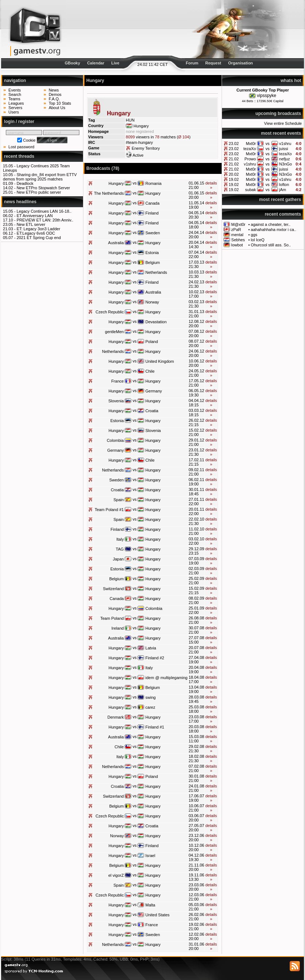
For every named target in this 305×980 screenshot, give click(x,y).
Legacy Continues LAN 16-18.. (44, 211)
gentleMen (114, 332)
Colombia (115, 440)
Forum (192, 63)
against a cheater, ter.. (271, 224)
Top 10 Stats (60, 103)
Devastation (156, 322)
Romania (154, 183)
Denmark (116, 717)
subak (250, 190)
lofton (284, 185)
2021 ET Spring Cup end (39, 238)
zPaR (236, 230)
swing (151, 697)
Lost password (21, 147)
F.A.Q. (54, 99)
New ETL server (31, 224)
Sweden (153, 233)
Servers (15, 108)
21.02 (234, 159)
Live (115, 63)
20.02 (234, 174)
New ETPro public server (39, 192)
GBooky (72, 63)
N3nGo (285, 164)
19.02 (234, 179)
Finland (152, 213)
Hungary (116, 183)
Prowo (250, 159)
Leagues (16, 103)
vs (268, 144)
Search (15, 94)
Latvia (151, 648)
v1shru (285, 144)
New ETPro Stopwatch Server (43, 188)
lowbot (237, 245)
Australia (116, 243)
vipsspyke (267, 96)
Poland (152, 342)
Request (213, 63)
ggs (254, 235)
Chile (150, 371)
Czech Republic (110, 312)
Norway (152, 302)
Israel (150, 856)
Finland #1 (155, 727)
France (117, 381)
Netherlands (156, 272)
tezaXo (249, 149)
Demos (55, 94)
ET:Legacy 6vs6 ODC (36, 233)
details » (211, 185)
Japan (118, 559)
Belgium (153, 262)
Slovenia (116, 401)
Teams (14, 99)
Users (14, 112)
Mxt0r (251, 144)
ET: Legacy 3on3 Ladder (38, 229)
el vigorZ (116, 875)
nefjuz (284, 159)
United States (158, 915)
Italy (120, 539)
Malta (150, 905)
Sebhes (238, 240)
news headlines (20, 202)
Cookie (29, 140)
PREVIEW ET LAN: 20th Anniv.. (45, 220)
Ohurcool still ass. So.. (271, 245)
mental (237, 235)
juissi (283, 149)
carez (150, 707)
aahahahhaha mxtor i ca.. (274, 230)
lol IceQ (258, 240)
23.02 (234, 144)
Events (15, 90)
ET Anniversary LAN (35, 216)
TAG (120, 549)
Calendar (96, 63)
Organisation (241, 63)
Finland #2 (155, 658)
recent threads (19, 156)
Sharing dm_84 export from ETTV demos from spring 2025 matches (40, 177)
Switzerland (114, 589)
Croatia (152, 411)
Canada (153, 203)
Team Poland (112, 618)
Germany (154, 391)
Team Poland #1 (109, 510)
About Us (57, 108)
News (54, 90)
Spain (118, 500)
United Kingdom (160, 361)
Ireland (118, 628)
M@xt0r (238, 224)
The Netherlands (109, 193)
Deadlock (25, 183)
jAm (283, 190)
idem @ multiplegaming (167, 678)
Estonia (152, 253)
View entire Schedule (283, 123)
